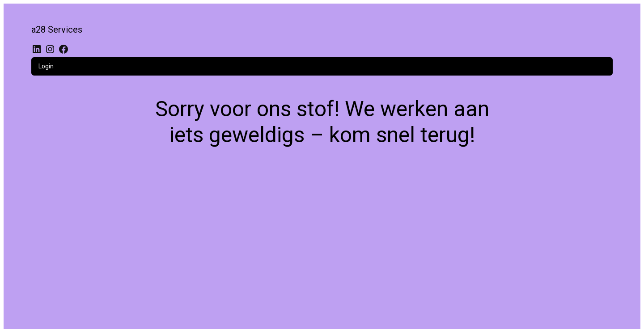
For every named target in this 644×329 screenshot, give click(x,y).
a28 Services (57, 30)
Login (46, 66)
